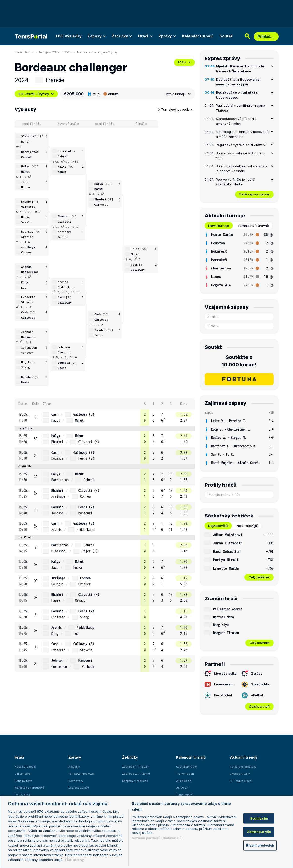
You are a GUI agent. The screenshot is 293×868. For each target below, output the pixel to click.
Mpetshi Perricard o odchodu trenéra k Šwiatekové (240, 69)
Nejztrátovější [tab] (247, 526)
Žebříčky (122, 36)
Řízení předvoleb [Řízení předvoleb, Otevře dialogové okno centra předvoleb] (260, 845)
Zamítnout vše (259, 832)
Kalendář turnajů (198, 36)
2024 (184, 62)
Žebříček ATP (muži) (135, 767)
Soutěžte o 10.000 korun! (239, 361)
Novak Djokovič (25, 767)
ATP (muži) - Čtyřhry (36, 94)
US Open (182, 788)
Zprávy (167, 36)
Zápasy (97, 36)
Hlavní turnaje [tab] (219, 226)
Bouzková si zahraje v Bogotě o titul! (240, 156)
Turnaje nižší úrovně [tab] (253, 226)
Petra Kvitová (23, 781)
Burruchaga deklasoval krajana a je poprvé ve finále (242, 169)
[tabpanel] (239, 260)
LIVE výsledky (69, 36)
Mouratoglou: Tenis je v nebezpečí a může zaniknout (243, 134)
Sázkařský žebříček (135, 781)
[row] (105, 418)
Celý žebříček (259, 577)
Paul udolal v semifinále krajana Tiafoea (241, 108)
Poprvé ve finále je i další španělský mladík (235, 182)
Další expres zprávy (254, 194)
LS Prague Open (241, 781)
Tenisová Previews (81, 774)
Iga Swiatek (22, 795)
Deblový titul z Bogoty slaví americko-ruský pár (238, 82)
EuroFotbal (218, 695)
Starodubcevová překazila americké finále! (236, 121)
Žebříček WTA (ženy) (136, 774)
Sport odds (255, 684)
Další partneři (259, 706)
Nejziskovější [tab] (218, 526)
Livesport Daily (240, 774)
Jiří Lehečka (23, 774)
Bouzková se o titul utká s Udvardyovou (237, 95)
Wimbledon (184, 781)
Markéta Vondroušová (29, 788)
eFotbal (252, 695)
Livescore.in (220, 684)
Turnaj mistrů (185, 795)
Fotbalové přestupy (243, 767)
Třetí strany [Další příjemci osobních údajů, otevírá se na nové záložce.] (74, 860)
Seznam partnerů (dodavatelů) (157, 838)
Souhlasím (259, 818)
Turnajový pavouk (175, 109)
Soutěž (226, 36)
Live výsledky (221, 674)
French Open (185, 774)
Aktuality (74, 767)
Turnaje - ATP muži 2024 (55, 52)
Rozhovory (76, 781)
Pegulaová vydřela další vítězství (241, 145)
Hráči (146, 36)
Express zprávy (79, 788)
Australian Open (187, 767)
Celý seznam (260, 643)
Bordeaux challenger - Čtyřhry (97, 52)
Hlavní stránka (24, 52)
